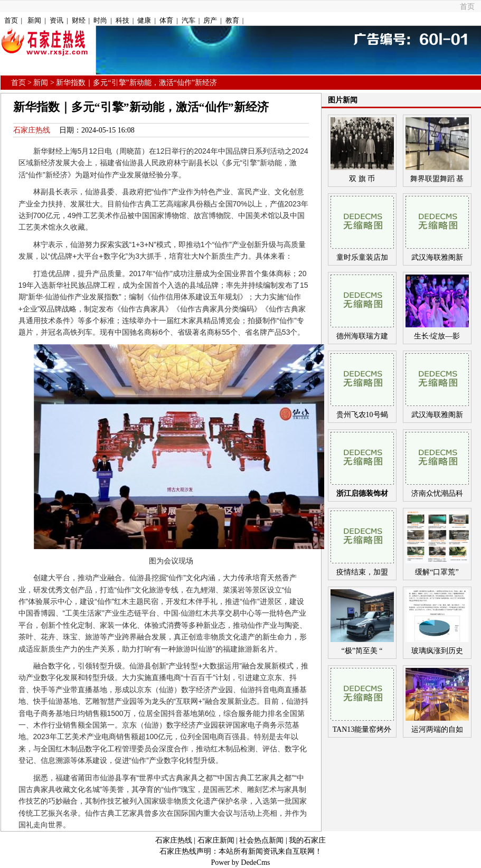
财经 (79, 20)
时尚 (100, 20)
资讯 (56, 20)
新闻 (34, 20)
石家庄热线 (32, 130)
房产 (210, 20)
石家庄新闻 (216, 840)
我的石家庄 (307, 840)
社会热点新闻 (261, 840)
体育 (166, 20)
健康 (144, 20)
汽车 (188, 20)
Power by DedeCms (241, 862)
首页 (467, 7)
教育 (232, 20)
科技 (122, 20)
